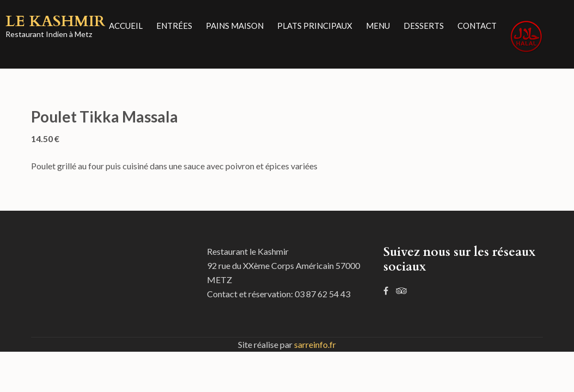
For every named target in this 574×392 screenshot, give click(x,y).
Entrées (174, 26)
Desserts (424, 26)
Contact (477, 26)
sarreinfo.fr (315, 344)
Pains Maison (235, 26)
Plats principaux (315, 26)
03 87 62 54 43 (322, 294)
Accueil (126, 26)
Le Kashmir (55, 21)
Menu (378, 26)
